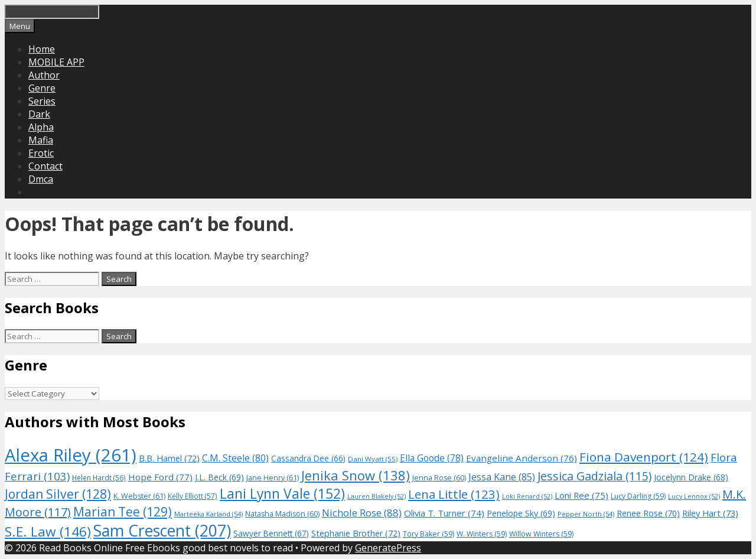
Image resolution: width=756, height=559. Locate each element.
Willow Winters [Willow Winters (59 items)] (541, 534)
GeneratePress (388, 548)
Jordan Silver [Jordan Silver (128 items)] (58, 494)
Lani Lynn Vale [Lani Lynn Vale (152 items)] (282, 493)
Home (42, 49)
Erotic (41, 153)
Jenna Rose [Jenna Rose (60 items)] (439, 478)
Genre (42, 88)
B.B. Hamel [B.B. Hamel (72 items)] (169, 458)
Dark (39, 114)
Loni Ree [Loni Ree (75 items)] (581, 495)
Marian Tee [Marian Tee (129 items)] (123, 511)
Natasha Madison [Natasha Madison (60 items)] (282, 514)
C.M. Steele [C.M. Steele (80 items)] (235, 458)
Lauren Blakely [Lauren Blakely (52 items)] (377, 496)
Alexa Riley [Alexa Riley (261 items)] (71, 455)
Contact (45, 166)
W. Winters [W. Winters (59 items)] (482, 534)
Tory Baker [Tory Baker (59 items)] (428, 534)
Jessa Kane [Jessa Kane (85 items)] (502, 477)
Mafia (41, 140)
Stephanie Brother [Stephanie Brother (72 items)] (356, 533)
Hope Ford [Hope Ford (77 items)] (160, 477)
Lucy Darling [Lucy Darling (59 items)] (638, 496)
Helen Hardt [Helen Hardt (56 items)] (99, 477)
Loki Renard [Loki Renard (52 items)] (527, 496)
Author (44, 75)
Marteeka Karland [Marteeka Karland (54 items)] (208, 514)
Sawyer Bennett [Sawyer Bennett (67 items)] (271, 533)
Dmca (41, 179)
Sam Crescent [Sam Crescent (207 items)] (162, 531)
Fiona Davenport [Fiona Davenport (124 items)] (644, 457)
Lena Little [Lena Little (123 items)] (454, 494)
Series (42, 101)
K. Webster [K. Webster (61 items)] (139, 496)
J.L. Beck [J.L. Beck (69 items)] (219, 477)
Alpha (41, 127)
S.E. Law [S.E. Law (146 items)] (48, 532)
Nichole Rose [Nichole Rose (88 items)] (362, 513)
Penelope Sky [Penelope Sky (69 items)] (521, 513)
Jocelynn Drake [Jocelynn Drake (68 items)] (691, 477)
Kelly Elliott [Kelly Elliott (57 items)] (193, 496)
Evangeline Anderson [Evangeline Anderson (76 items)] (522, 458)
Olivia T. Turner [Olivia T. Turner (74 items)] (444, 513)
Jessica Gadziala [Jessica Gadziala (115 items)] (594, 476)
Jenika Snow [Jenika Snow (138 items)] (356, 475)
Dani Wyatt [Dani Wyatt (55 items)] (373, 459)
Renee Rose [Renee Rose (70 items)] (648, 513)
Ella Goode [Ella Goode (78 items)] (432, 458)
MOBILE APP (56, 62)
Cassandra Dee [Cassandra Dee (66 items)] (308, 458)
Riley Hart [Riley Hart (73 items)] (710, 513)
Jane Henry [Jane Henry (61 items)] (273, 478)
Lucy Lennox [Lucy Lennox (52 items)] (694, 496)
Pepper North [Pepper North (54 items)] (586, 514)
